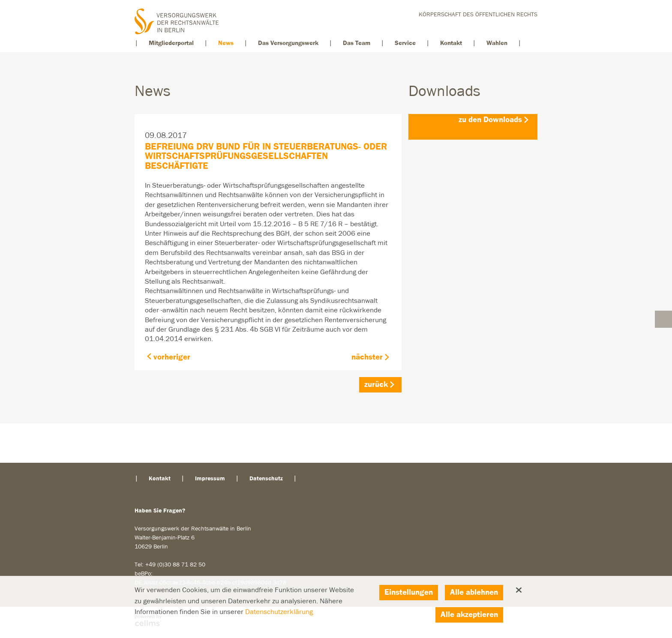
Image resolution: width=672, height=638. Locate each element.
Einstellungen (409, 592)
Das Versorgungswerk (288, 43)
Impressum (210, 479)
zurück (376, 385)
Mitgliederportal (171, 43)
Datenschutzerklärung (279, 612)
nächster (367, 357)
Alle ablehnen (474, 592)
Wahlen (497, 43)
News (226, 43)
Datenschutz (266, 479)
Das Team (357, 43)
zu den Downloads (490, 120)
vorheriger (172, 357)
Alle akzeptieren (469, 615)
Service (405, 43)
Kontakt (451, 43)
